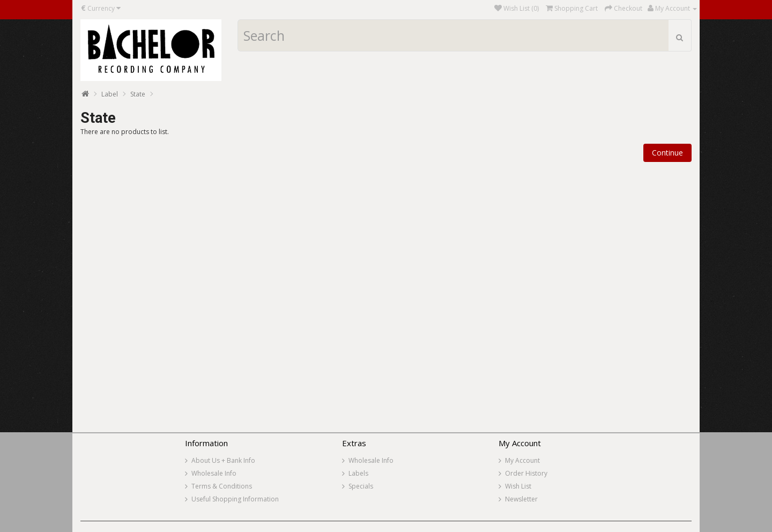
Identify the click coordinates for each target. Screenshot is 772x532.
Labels (358, 473)
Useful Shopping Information (235, 499)
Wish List (518, 486)
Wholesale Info (214, 473)
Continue (667, 153)
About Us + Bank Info (223, 460)
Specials (361, 486)
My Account (522, 460)
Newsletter (521, 499)
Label (110, 94)
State (138, 94)
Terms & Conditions (222, 486)
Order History (526, 473)
